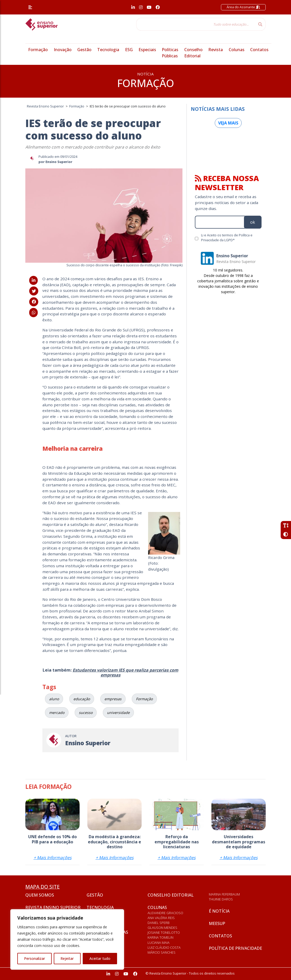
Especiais (147, 50)
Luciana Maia (159, 943)
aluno (54, 699)
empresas (113, 699)
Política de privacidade (235, 948)
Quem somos (40, 895)
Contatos (259, 50)
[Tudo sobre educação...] (196, 24)
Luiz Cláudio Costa (164, 947)
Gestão (84, 50)
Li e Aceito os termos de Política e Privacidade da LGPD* (227, 238)
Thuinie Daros (221, 899)
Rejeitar (67, 958)
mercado (57, 713)
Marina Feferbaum (224, 894)
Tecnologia (108, 50)
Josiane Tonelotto (164, 932)
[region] (67, 939)
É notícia (219, 911)
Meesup (217, 923)
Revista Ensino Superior (53, 907)
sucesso (86, 713)
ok (253, 222)
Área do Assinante (243, 7)
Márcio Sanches (162, 952)
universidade (118, 713)
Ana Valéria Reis (161, 918)
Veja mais (228, 123)
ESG (129, 50)
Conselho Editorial (171, 895)
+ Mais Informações (53, 858)
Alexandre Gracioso (165, 913)
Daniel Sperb (159, 923)
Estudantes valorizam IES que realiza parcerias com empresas (125, 672)
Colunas (237, 50)
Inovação (63, 50)
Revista (216, 50)
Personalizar (35, 958)
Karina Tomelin (160, 937)
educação (82, 699)
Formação (38, 50)
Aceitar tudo (100, 958)
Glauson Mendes (162, 928)
